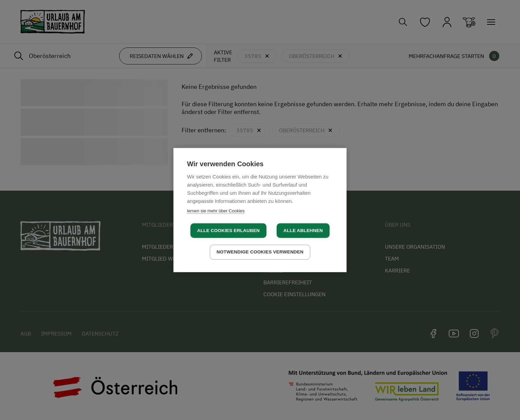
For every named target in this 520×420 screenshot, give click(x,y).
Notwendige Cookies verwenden (260, 252)
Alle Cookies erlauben (228, 231)
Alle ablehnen (303, 231)
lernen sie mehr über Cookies (216, 211)
